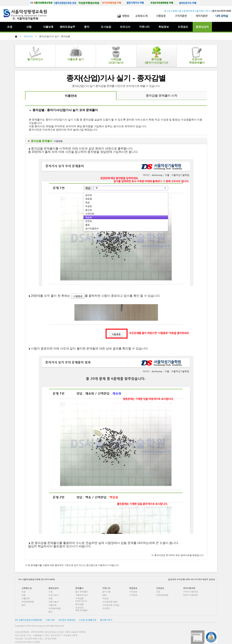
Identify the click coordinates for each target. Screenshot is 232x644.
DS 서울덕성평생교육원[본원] (28, 620)
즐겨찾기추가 (106, 620)
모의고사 (28, 36)
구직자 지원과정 (190, 592)
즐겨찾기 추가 (203, 11)
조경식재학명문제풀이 (197, 55)
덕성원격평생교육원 (89, 3)
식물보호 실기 (76, 54)
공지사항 (106, 592)
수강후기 (106, 608)
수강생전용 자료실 (111, 605)
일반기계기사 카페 (136, 3)
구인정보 (133, 592)
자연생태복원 (28, 602)
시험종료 (78, 296)
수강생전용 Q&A (110, 602)
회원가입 (177, 11)
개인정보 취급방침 (67, 620)
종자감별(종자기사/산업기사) (157, 55)
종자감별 (79, 604)
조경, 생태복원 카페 (162, 3)
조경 (24, 592)
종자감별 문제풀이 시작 (162, 96)
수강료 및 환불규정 (88, 620)
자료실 (105, 598)
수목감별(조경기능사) (116, 55)
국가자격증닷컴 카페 (112, 3)
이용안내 (71, 96)
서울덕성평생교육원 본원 (65, 3)
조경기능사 (54, 595)
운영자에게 (189, 11)
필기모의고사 (35, 54)
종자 (24, 605)
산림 (24, 595)
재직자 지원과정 (190, 595)
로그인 (167, 11)
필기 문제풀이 (82, 592)
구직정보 (133, 595)
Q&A (104, 595)
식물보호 (48, 27)
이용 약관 (50, 620)
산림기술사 (54, 602)
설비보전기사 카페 (188, 3)
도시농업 (106, 27)
